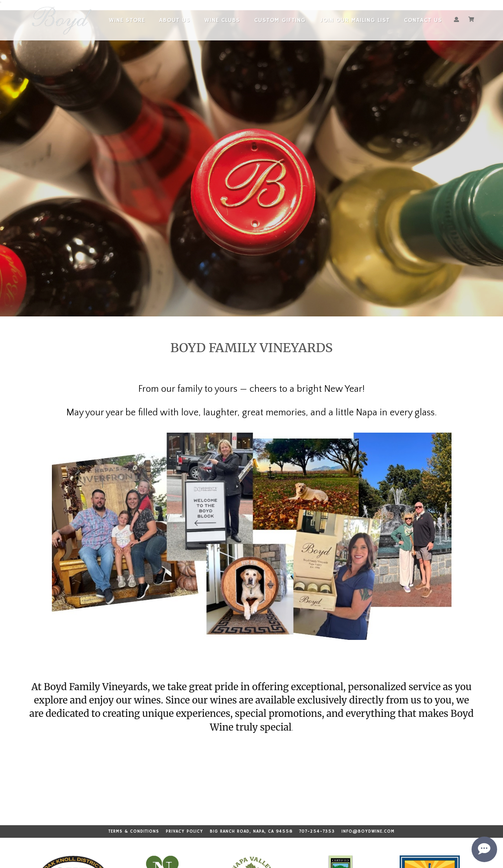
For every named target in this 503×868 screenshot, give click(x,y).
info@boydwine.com (368, 831)
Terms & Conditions (134, 831)
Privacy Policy (184, 831)
